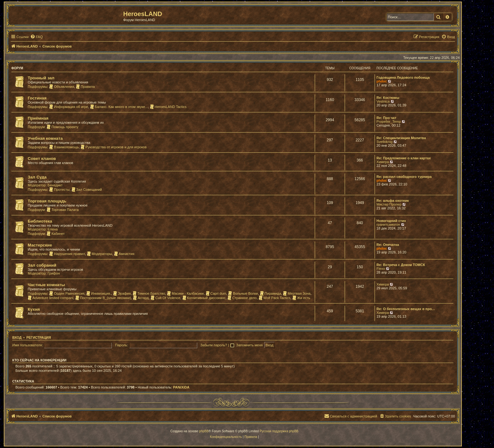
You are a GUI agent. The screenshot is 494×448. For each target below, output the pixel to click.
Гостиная (37, 98)
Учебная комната (45, 138)
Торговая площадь (47, 201)
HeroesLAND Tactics (168, 107)
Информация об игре (69, 107)
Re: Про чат (386, 118)
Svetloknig (385, 142)
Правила (85, 87)
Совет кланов (42, 159)
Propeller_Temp (389, 122)
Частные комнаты (46, 285)
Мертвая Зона (297, 293)
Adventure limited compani (51, 298)
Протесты (59, 190)
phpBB (204, 431)
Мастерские (40, 245)
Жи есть (301, 298)
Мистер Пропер (389, 204)
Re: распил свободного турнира (404, 177)
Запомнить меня (250, 345)
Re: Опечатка (388, 245)
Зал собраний (42, 265)
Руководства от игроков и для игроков (114, 147)
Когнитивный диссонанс (204, 298)
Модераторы (100, 254)
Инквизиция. (99, 293)
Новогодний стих (391, 221)
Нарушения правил (67, 254)
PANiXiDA (181, 387)
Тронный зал (41, 78)
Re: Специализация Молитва (401, 138)
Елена (53, 229)
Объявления (62, 87)
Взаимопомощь (64, 147)
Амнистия (124, 254)
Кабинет (56, 234)
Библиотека (40, 221)
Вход (17, 337)
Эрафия (122, 293)
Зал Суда (37, 177)
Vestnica (383, 101)
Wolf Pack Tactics (275, 298)
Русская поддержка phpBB (279, 431)
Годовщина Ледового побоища (403, 77)
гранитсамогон (388, 224)
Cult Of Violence (165, 298)
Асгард (141, 298)
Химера (383, 162)
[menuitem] (37, 37)
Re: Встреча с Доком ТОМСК (401, 265)
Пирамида (271, 293)
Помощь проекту (62, 127)
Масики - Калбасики (185, 293)
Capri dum (216, 293)
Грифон (54, 273)
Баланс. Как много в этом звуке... (119, 107)
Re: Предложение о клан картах (404, 158)
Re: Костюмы (388, 98)
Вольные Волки (243, 293)
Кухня (34, 309)
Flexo (381, 269)
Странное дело (242, 298)
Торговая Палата (63, 210)
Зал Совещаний (87, 190)
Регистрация (39, 337)
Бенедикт (55, 185)
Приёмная (38, 118)
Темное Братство (149, 293)
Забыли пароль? (214, 345)
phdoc (382, 81)
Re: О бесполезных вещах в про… (406, 309)
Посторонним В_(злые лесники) (103, 298)
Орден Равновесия (67, 293)
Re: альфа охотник (393, 201)
